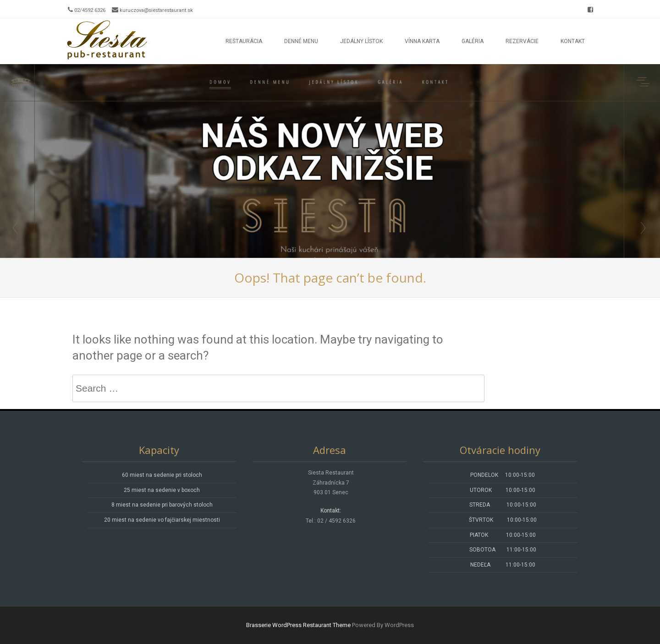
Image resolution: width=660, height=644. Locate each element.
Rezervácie (522, 41)
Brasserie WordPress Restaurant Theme (298, 625)
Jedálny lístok (361, 41)
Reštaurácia (244, 41)
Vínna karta (422, 41)
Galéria (473, 41)
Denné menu (301, 41)
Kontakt (573, 41)
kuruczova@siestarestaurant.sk (156, 10)
